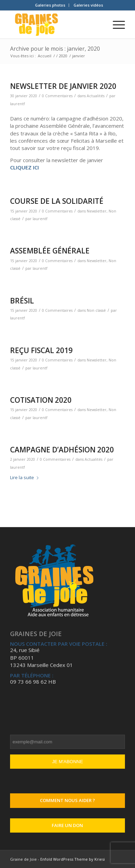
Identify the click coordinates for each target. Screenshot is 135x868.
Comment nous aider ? (67, 800)
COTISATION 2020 (41, 400)
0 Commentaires (57, 96)
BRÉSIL (22, 301)
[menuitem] (50, 5)
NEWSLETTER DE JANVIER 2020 (63, 86)
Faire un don (67, 825)
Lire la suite (26, 477)
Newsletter (97, 211)
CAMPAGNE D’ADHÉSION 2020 (62, 450)
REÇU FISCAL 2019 (41, 350)
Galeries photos (50, 5)
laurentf (17, 104)
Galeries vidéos (88, 5)
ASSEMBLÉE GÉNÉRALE (50, 251)
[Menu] (115, 25)
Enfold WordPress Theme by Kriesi (73, 859)
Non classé (96, 310)
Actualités (96, 96)
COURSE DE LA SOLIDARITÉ (57, 201)
